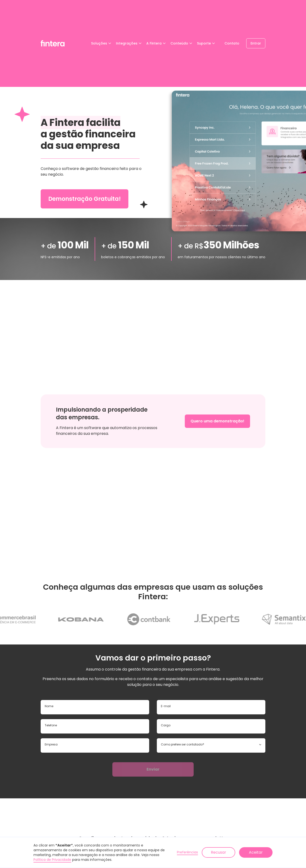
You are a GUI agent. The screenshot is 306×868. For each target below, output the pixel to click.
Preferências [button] (187, 852)
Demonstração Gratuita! (85, 199)
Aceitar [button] (256, 852)
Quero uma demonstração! (217, 421)
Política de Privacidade (52, 860)
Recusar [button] (219, 852)
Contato (232, 43)
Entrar (256, 43)
